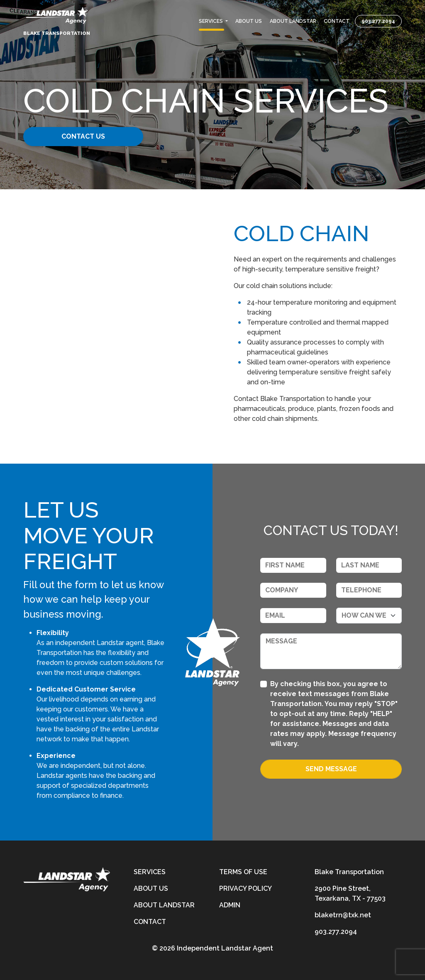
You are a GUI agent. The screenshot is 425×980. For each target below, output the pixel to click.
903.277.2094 (378, 21)
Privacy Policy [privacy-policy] (245, 888)
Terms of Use (243, 872)
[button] (213, 21)
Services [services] (150, 872)
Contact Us (87, 136)
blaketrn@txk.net (343, 915)
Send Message (331, 769)
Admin (230, 905)
